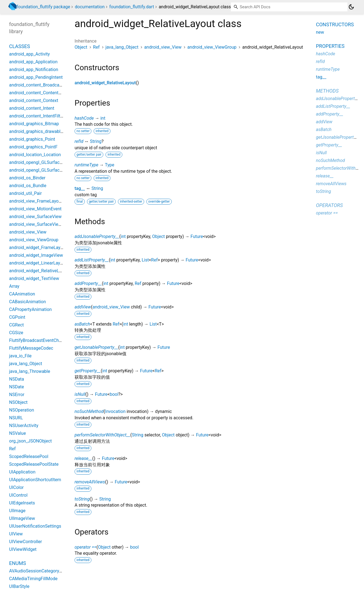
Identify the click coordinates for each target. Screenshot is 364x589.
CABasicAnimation (27, 302)
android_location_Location (35, 155)
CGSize (16, 333)
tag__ (80, 188)
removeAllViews (90, 482)
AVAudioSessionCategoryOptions (42, 571)
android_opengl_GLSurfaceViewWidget (47, 170)
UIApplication (22, 472)
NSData (17, 379)
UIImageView (22, 518)
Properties (330, 46)
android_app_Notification (34, 70)
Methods (327, 91)
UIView (16, 534)
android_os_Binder (27, 178)
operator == (85, 547)
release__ (83, 458)
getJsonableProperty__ (96, 347)
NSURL (16, 418)
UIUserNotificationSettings (35, 526)
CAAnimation (22, 294)
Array (14, 286)
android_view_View (163, 47)
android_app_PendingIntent (36, 77)
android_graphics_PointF (33, 147)
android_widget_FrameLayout (38, 248)
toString (82, 499)
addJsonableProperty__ (97, 236)
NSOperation (22, 410)
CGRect (16, 325)
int (103, 118)
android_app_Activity (29, 54)
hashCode (84, 118)
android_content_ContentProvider (42, 93)
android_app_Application (33, 62)
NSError (17, 395)
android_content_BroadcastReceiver (44, 85)
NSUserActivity (24, 426)
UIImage (17, 511)
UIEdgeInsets (22, 503)
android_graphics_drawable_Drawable (46, 131)
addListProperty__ (92, 260)
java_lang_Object (122, 47)
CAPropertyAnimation (30, 309)
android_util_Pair (25, 193)
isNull (80, 394)
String (96, 141)
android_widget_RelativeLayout (105, 83)
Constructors (335, 24)
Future (197, 236)
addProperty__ (88, 283)
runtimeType (86, 165)
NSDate (17, 387)
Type (110, 165)
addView (83, 307)
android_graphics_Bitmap (34, 124)
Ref (96, 47)
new (320, 32)
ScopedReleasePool (29, 456)
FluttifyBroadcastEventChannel (39, 340)
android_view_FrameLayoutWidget (43, 201)
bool (114, 394)
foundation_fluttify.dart (132, 7)
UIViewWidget (23, 549)
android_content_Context (34, 100)
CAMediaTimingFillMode (33, 579)
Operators (329, 205)
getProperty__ (88, 371)
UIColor (16, 487)
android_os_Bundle (28, 186)
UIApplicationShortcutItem (35, 480)
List (145, 260)
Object (81, 47)
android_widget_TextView (34, 278)
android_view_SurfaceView (35, 217)
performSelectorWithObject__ (102, 435)
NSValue (18, 433)
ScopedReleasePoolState (34, 464)
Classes (20, 46)
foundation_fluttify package (43, 7)
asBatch (82, 324)
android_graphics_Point (32, 139)
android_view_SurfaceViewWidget (42, 224)
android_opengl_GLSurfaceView (40, 162)
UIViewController (26, 542)
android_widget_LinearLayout (38, 263)
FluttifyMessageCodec (31, 348)
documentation (90, 7)
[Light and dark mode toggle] (351, 7)
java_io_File (20, 356)
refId (79, 141)
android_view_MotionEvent (35, 209)
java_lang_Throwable (30, 371)
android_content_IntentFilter (37, 116)
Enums (18, 563)
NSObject (18, 402)
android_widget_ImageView (36, 255)
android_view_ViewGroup (212, 47)
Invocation (115, 411)
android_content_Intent (32, 108)
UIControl (18, 495)
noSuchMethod (89, 411)
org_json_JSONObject (31, 441)
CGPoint (17, 317)
